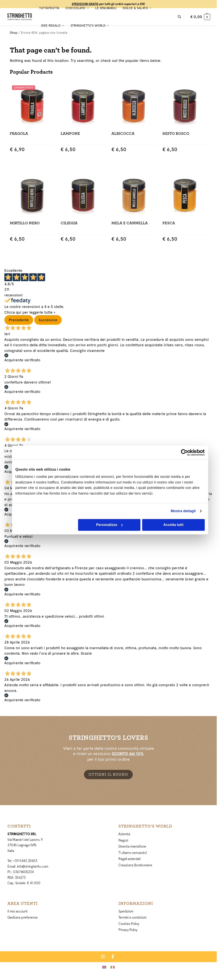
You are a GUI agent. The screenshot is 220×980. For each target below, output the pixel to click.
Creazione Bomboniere (135, 865)
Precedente (19, 320)
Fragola (19, 134)
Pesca (169, 223)
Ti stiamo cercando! (133, 853)
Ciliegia (69, 223)
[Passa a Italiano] (113, 967)
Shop (14, 33)
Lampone (70, 134)
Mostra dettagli (183, 511)
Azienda (124, 834)
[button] (200, 17)
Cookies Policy (129, 924)
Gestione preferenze (22, 917)
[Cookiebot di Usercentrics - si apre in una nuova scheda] (186, 453)
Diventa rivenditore (132, 846)
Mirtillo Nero (25, 223)
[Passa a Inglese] (104, 967)
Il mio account (18, 911)
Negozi (123, 840)
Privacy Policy (128, 930)
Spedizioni (126, 911)
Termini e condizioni (132, 917)
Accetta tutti (173, 525)
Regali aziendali (129, 859)
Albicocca (123, 134)
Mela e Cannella (130, 223)
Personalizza (109, 525)
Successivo (48, 320)
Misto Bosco (176, 134)
